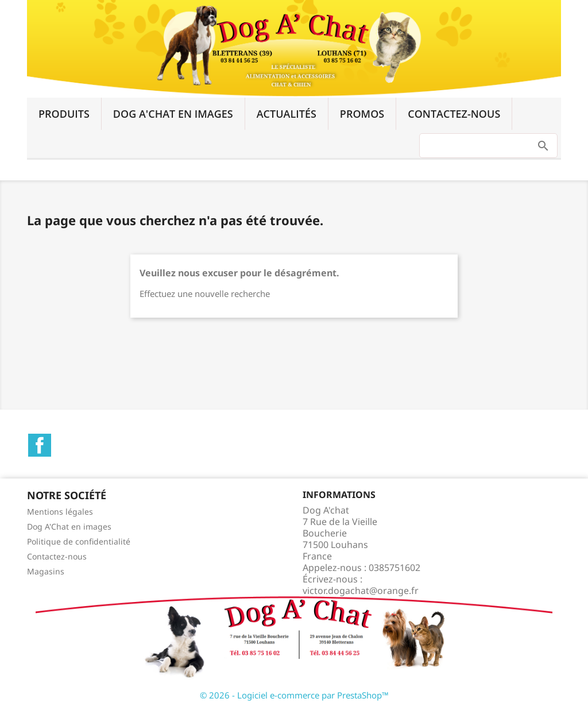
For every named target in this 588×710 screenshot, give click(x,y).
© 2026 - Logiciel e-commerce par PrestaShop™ (294, 695)
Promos (362, 114)
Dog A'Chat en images (173, 114)
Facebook (40, 445)
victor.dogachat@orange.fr (361, 591)
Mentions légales (60, 512)
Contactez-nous (454, 114)
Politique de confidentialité (79, 541)
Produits (64, 114)
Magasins (46, 571)
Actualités (287, 114)
